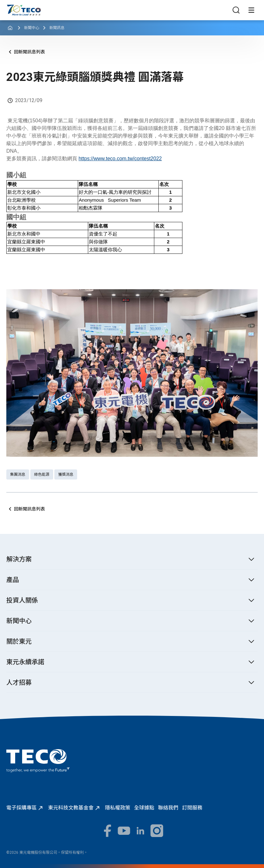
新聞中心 (32, 28)
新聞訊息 (57, 28)
